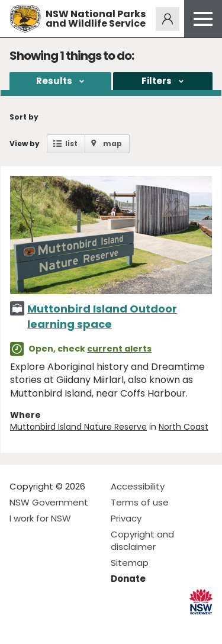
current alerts (119, 349)
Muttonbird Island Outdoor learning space (102, 316)
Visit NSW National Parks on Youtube (71, 625)
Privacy (126, 518)
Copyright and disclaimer (142, 540)
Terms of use (140, 502)
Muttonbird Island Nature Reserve (78, 427)
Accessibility (138, 486)
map (112, 144)
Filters (157, 81)
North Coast (184, 427)
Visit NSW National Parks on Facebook (20, 625)
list (71, 144)
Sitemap (130, 563)
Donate (128, 579)
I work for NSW (40, 518)
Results (54, 81)
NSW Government (49, 502)
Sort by (24, 117)
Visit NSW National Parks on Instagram (46, 625)
